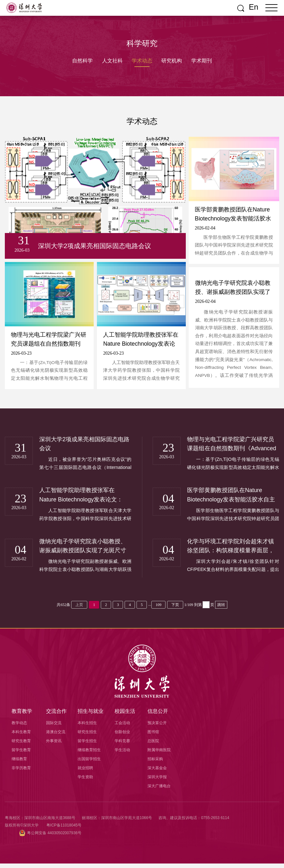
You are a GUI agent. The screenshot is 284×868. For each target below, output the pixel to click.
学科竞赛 (122, 745)
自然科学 (81, 61)
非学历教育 (21, 772)
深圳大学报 (157, 781)
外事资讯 (54, 745)
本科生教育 (21, 736)
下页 (175, 609)
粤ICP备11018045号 (64, 830)
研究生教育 (21, 745)
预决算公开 (157, 727)
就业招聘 (85, 772)
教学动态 (19, 727)
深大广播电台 (159, 790)
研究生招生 (87, 736)
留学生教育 (21, 754)
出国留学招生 (89, 763)
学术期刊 (203, 61)
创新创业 (122, 736)
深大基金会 (157, 772)
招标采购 (155, 763)
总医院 (153, 745)
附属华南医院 (159, 754)
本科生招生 (87, 727)
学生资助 (85, 781)
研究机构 (172, 61)
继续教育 (19, 763)
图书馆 (153, 736)
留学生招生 (87, 745)
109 (158, 609)
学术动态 (142, 61)
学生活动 (122, 754)
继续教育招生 (89, 754)
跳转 (221, 609)
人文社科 (112, 61)
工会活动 (122, 727)
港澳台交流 (56, 736)
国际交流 (54, 727)
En (254, 7)
